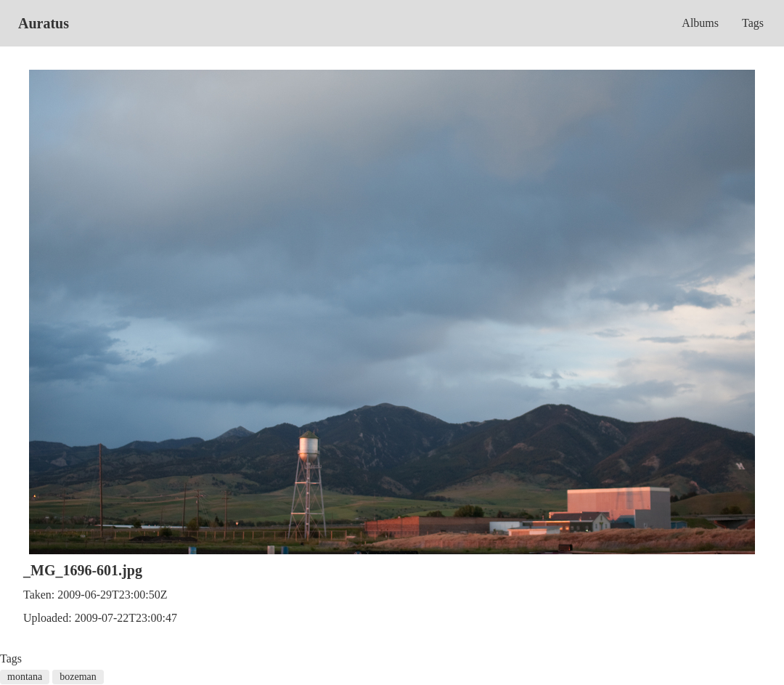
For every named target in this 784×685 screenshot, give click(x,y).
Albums (700, 23)
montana (25, 677)
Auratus (44, 23)
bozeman (78, 677)
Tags (753, 23)
